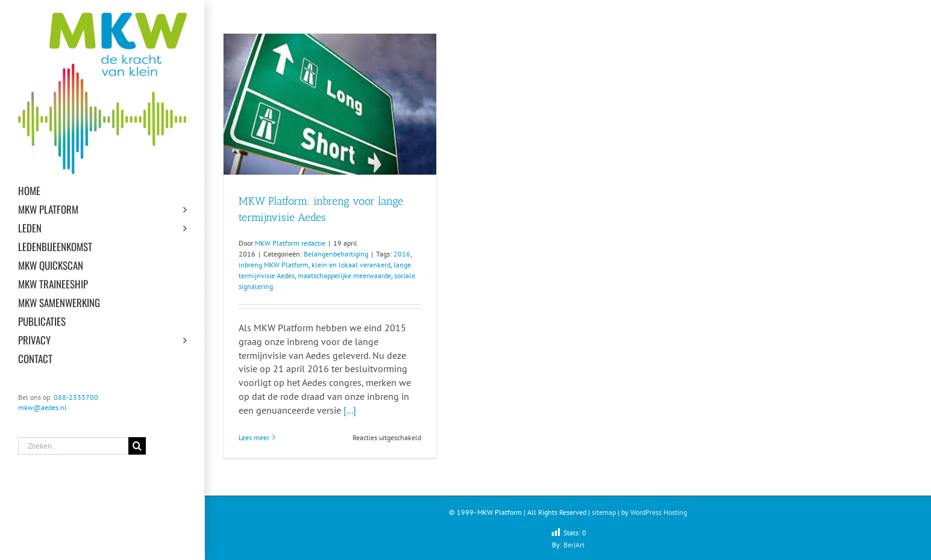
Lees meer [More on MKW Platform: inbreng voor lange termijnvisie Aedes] (254, 437)
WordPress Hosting (659, 512)
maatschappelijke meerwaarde (344, 275)
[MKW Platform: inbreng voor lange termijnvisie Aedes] (330, 104)
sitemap (604, 512)
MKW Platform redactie (290, 243)
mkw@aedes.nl (42, 407)
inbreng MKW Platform (274, 265)
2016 (402, 254)
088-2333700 (76, 397)
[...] (350, 410)
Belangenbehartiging (336, 254)
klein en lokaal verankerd (351, 265)
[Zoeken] (137, 446)
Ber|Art (574, 545)
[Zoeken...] (73, 446)
